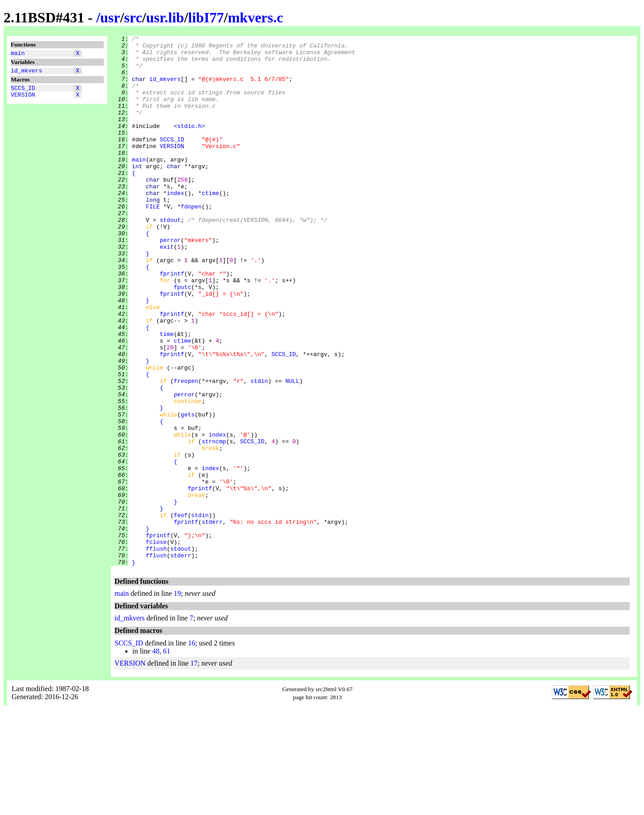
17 (194, 769)
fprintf (172, 322)
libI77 (206, 17)
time (167, 394)
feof (180, 611)
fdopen (191, 241)
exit (167, 289)
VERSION (23, 100)
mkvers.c (255, 17)
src (133, 17)
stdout (170, 257)
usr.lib (165, 17)
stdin (259, 450)
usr (110, 17)
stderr (212, 620)
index (176, 225)
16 (191, 749)
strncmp (214, 523)
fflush (156, 652)
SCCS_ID (23, 92)
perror (170, 281)
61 (166, 757)
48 (156, 757)
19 (177, 699)
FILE (153, 241)
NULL (292, 450)
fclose (156, 644)
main (18, 54)
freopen (186, 450)
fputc (182, 338)
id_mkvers (26, 73)
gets (188, 491)
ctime (210, 225)
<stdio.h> (189, 144)
